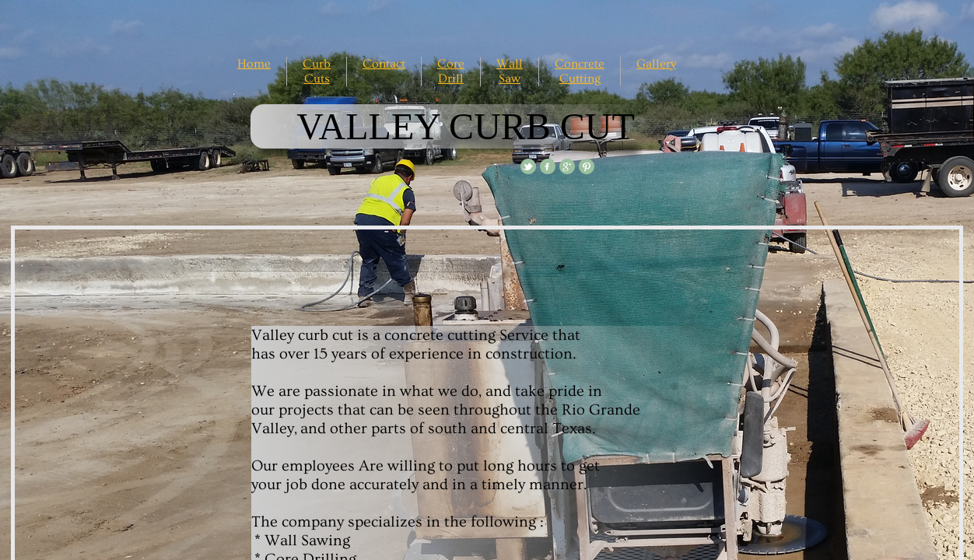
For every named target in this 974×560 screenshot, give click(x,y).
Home (254, 64)
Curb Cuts (317, 71)
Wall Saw (510, 71)
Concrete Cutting (580, 71)
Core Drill (451, 71)
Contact (384, 64)
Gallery (656, 64)
